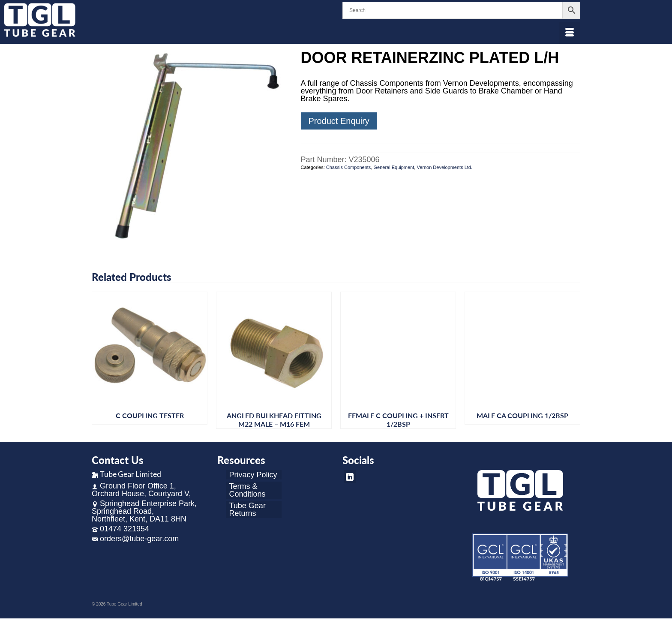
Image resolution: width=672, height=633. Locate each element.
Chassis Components (349, 167)
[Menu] (570, 33)
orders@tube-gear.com (135, 539)
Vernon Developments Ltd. (444, 167)
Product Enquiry (339, 121)
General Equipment (394, 167)
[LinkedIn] (350, 477)
